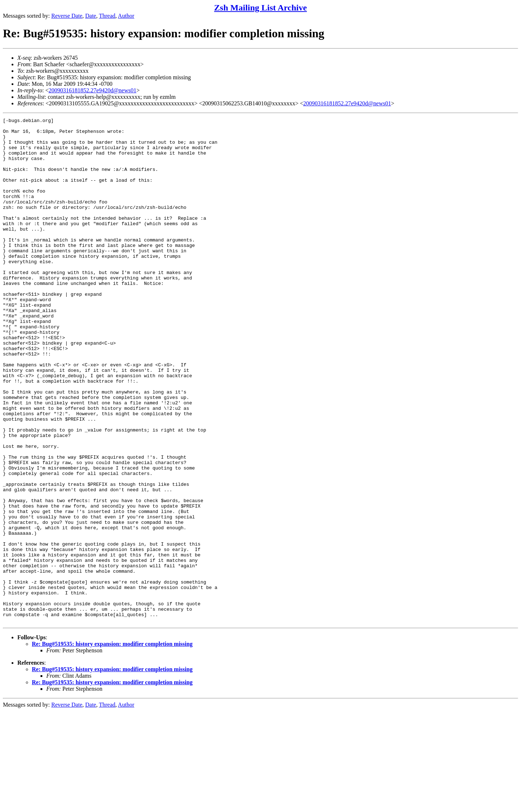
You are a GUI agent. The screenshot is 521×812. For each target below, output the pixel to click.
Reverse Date (67, 16)
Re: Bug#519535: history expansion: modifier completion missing (112, 745)
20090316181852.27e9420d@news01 (92, 90)
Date (91, 16)
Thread (107, 16)
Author (126, 16)
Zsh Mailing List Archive (260, 8)
